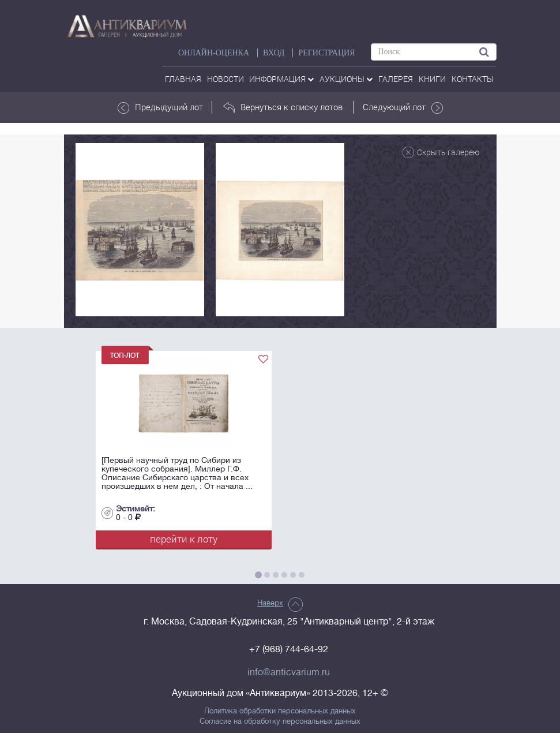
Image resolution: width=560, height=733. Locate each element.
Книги (432, 79)
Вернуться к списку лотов (283, 107)
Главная (183, 79)
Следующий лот (403, 107)
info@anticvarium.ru (289, 672)
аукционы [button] (346, 79)
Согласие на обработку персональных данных (280, 721)
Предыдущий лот (160, 107)
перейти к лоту (184, 539)
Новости (225, 79)
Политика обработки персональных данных (280, 711)
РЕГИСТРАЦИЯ (326, 53)
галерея (396, 79)
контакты (473, 79)
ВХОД (274, 53)
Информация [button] (281, 79)
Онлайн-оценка (214, 53)
